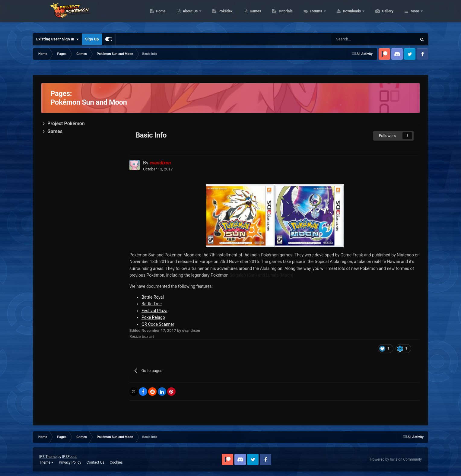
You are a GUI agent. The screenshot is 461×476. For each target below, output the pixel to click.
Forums (345, 15)
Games (284, 15)
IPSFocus (70, 457)
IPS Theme (48, 457)
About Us (219, 15)
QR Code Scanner (158, 324)
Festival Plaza (154, 311)
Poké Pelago (153, 317)
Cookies (116, 462)
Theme (46, 462)
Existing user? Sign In (57, 39)
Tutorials (314, 15)
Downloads (381, 15)
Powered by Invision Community (396, 459)
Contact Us (95, 462)
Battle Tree (152, 304)
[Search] (360, 39)
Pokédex (254, 15)
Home (189, 15)
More (415, 15)
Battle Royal (153, 297)
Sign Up (92, 39)
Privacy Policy (70, 462)
